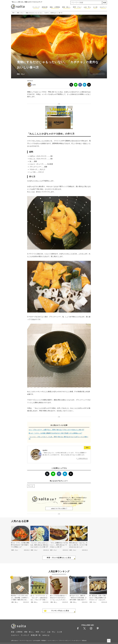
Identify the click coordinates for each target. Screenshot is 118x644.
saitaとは (46, 635)
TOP (13, 13)
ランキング (36, 7)
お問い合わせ (14, 641)
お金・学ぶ (87, 7)
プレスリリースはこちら (25, 641)
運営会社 (84, 641)
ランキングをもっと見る (60, 611)
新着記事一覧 (36, 635)
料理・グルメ (77, 7)
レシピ (31, 486)
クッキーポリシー (76, 641)
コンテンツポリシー (52, 641)
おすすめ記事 (36, 641)
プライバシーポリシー (65, 641)
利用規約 (44, 641)
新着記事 (45, 7)
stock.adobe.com (97, 74)
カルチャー (103, 7)
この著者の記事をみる (83, 458)
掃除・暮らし (66, 7)
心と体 (95, 7)
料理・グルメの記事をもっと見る (59, 558)
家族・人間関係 (55, 7)
